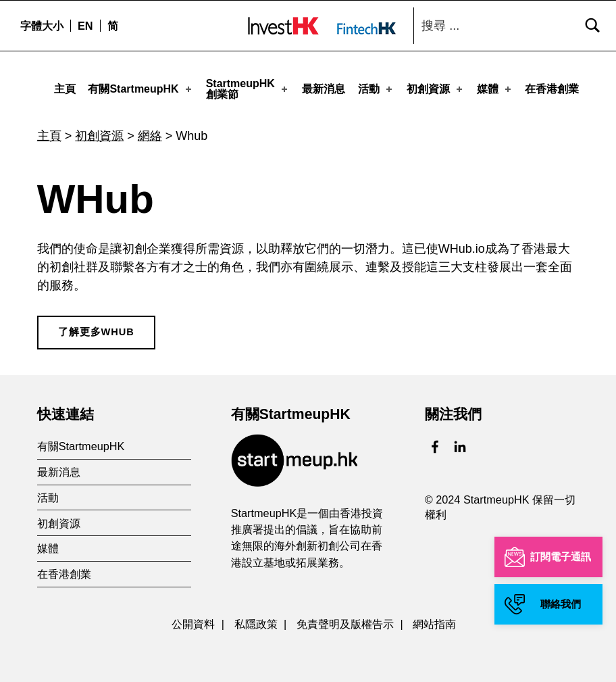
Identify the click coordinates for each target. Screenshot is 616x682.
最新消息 (324, 88)
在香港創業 (552, 88)
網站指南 (434, 620)
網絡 (150, 131)
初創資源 (436, 88)
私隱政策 (256, 620)
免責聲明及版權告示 (345, 620)
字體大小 (42, 26)
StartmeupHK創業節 (248, 88)
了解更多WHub (96, 328)
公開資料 (193, 620)
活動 (376, 88)
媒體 (495, 88)
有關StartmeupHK (140, 88)
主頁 (65, 88)
